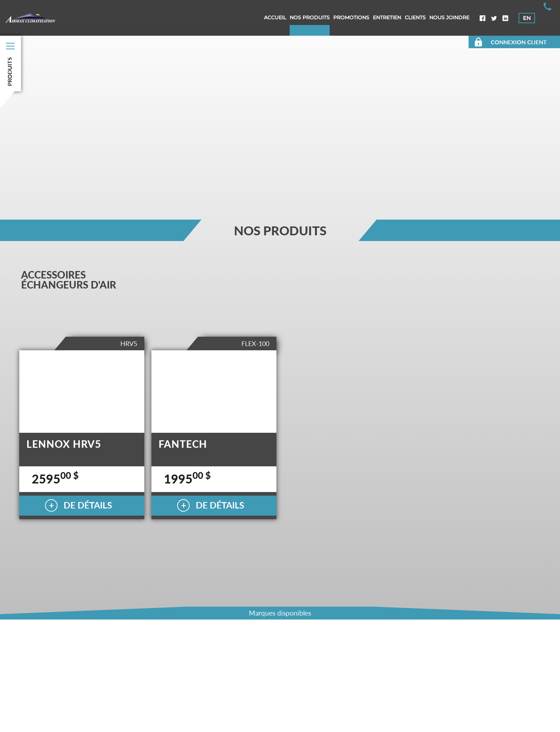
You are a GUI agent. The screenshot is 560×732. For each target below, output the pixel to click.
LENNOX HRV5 (64, 444)
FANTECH (183, 444)
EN (527, 18)
